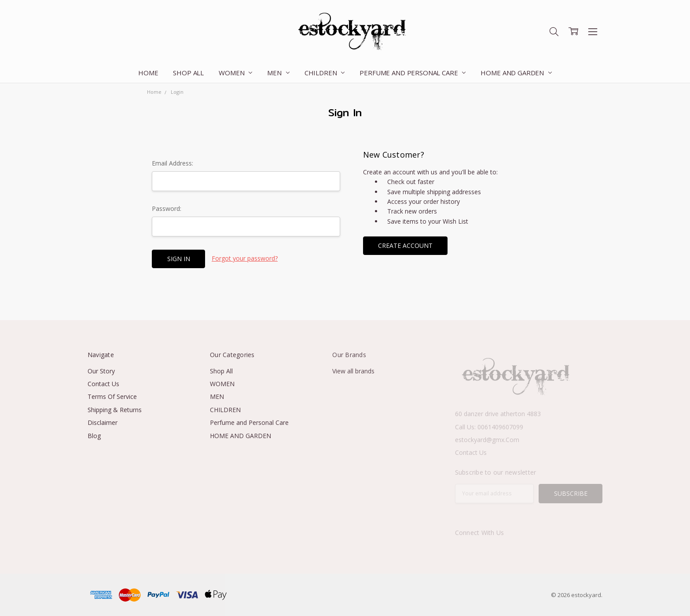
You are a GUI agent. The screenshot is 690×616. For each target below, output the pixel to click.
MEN (278, 73)
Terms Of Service (112, 397)
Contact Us (103, 384)
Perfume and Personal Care (413, 73)
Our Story (101, 371)
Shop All (188, 73)
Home (148, 73)
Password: (167, 208)
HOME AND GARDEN (516, 73)
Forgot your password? (245, 258)
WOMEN (235, 73)
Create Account (405, 245)
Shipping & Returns (115, 410)
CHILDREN (325, 73)
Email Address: (172, 163)
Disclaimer (103, 422)
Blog (94, 436)
